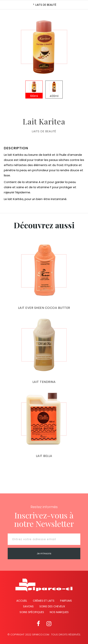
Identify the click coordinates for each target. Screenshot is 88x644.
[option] (44, 47)
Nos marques (59, 612)
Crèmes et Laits (44, 601)
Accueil (22, 601)
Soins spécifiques (32, 612)
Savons (28, 606)
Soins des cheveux (52, 606)
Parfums (66, 601)
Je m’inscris (44, 553)
